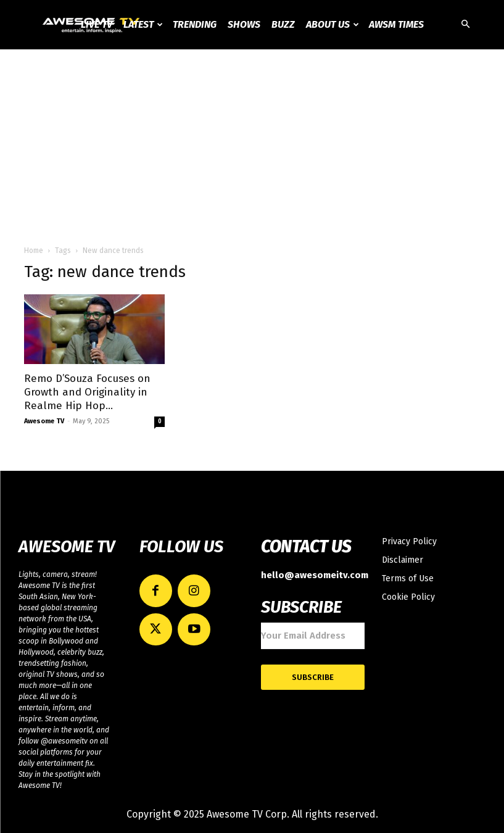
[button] (466, 25)
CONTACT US (306, 547)
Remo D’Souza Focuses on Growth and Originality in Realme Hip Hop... (87, 392)
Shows (244, 24)
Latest (143, 24)
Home (34, 251)
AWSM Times (396, 24)
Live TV (97, 24)
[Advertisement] (252, 142)
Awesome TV (44, 421)
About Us (333, 24)
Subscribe (313, 672)
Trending (195, 24)
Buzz (283, 24)
